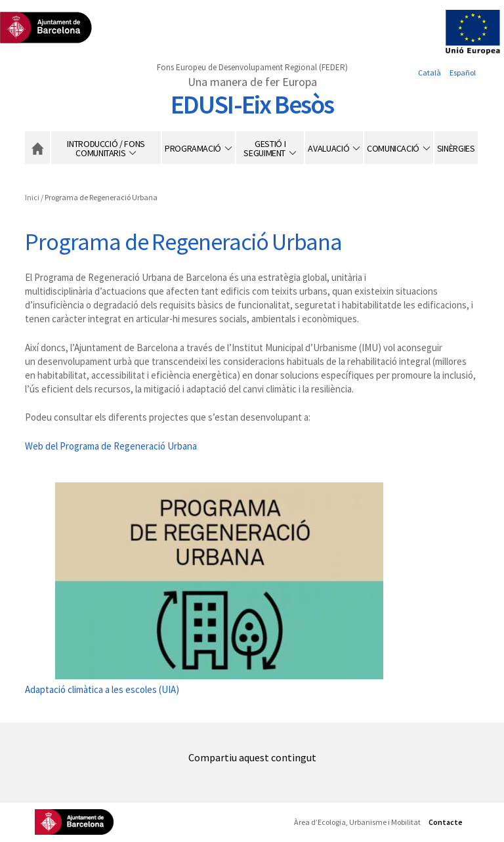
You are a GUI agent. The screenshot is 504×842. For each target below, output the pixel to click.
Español (463, 73)
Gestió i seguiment (264, 148)
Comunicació (393, 148)
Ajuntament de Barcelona (74, 822)
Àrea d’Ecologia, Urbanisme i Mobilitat (357, 822)
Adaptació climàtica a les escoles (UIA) (102, 689)
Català (430, 73)
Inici (37, 148)
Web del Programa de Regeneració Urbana (111, 446)
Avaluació (328, 148)
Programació (193, 148)
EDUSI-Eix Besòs (252, 104)
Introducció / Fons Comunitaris (106, 148)
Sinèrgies (456, 148)
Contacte (446, 822)
